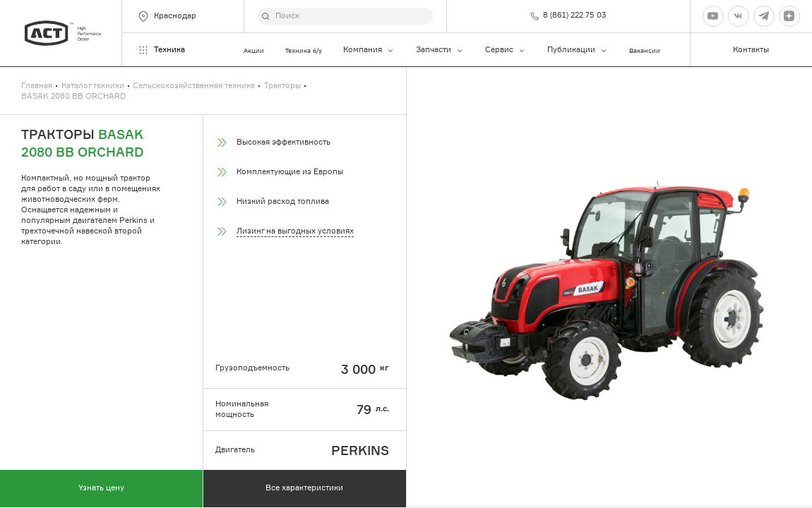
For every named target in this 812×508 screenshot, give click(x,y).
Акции (254, 50)
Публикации (578, 50)
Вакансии (645, 50)
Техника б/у (304, 50)
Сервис (506, 50)
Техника (161, 50)
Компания (369, 50)
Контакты (751, 50)
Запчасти (440, 50)
